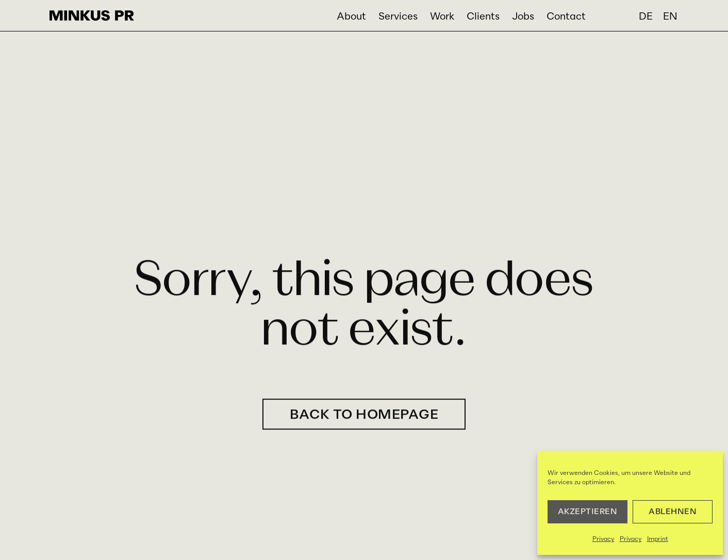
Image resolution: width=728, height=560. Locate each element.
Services (398, 17)
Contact (566, 17)
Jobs (523, 17)
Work (442, 17)
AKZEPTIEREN (588, 512)
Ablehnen (673, 512)
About (351, 17)
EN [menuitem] (670, 17)
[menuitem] (646, 18)
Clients (483, 17)
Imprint (658, 539)
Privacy (603, 539)
